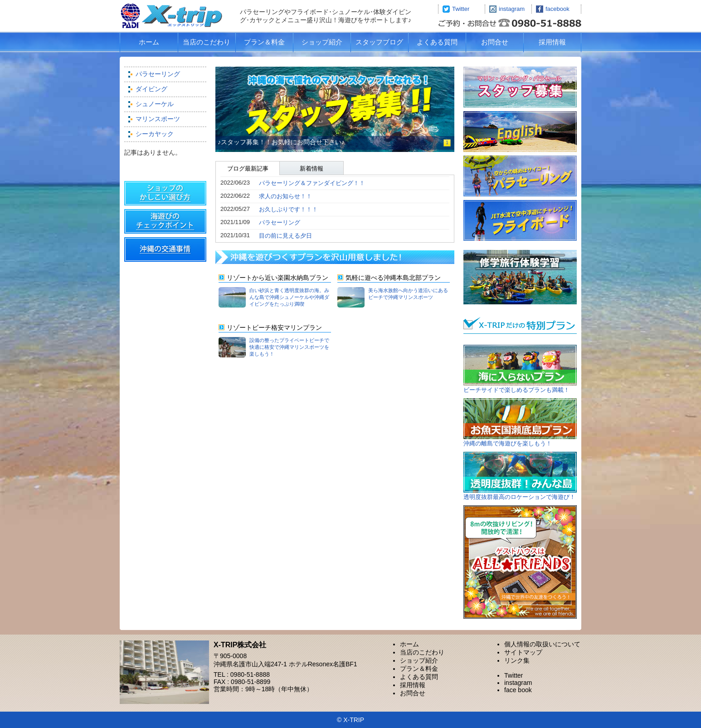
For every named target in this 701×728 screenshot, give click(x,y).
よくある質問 (437, 42)
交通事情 (165, 251)
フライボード (520, 220)
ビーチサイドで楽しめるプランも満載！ (516, 390)
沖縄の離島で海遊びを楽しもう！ (508, 443)
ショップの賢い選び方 (165, 195)
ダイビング (151, 89)
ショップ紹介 (322, 42)
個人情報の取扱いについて (542, 644)
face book (518, 690)
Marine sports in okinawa (520, 133)
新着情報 (312, 169)
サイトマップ (523, 652)
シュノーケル (155, 104)
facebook (557, 9)
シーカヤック (155, 134)
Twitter (461, 9)
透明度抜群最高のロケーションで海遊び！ (519, 497)
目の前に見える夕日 (285, 236)
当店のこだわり (207, 42)
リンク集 (517, 660)
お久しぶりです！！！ (288, 209)
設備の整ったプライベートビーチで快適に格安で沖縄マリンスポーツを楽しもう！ (289, 347)
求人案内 (520, 88)
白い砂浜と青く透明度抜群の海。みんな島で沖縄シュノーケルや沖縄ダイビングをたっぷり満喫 (289, 297)
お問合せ (495, 42)
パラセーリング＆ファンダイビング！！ (312, 183)
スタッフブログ (379, 42)
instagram (512, 9)
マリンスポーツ (158, 119)
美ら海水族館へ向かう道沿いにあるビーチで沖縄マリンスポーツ (408, 294)
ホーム (149, 42)
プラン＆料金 (264, 42)
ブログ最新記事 (248, 169)
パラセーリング (158, 74)
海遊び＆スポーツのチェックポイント (165, 223)
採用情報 (552, 42)
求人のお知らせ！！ (285, 196)
